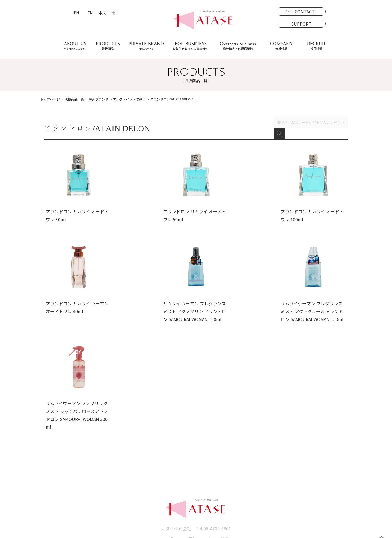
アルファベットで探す (129, 99)
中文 (102, 13)
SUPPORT (301, 24)
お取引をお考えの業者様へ (111, 476)
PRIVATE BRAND (146, 46)
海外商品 (57, 491)
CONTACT (305, 11)
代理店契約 (158, 484)
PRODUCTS (108, 46)
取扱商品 (52, 468)
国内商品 (57, 484)
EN (90, 13)
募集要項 (254, 476)
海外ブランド (99, 99)
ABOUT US (75, 46)
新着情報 (200, 476)
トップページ (50, 99)
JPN (75, 13)
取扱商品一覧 (74, 99)
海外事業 (156, 476)
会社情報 (200, 468)
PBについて (59, 507)
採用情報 (249, 468)
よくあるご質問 (100, 484)
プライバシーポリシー (213, 484)
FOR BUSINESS (191, 46)
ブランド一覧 (61, 476)
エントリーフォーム (264, 484)
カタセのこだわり (102, 468)
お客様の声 (96, 491)
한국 (116, 13)
